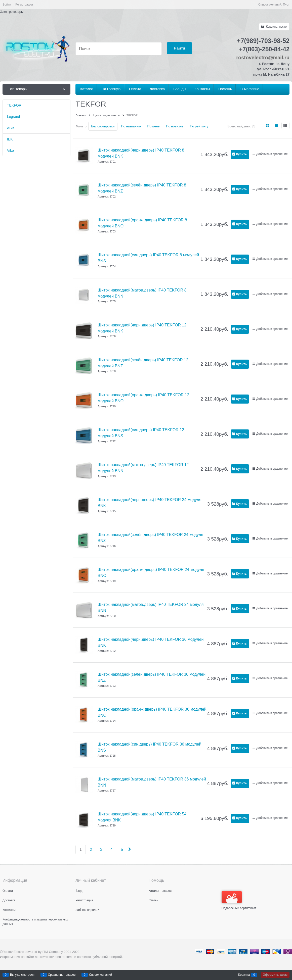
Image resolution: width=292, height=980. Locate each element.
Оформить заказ (275, 975)
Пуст (286, 5)
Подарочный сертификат (239, 900)
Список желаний (100, 975)
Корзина (244, 975)
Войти (7, 5)
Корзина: (276, 27)
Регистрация (24, 5)
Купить (241, 154)
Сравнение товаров (62, 975)
